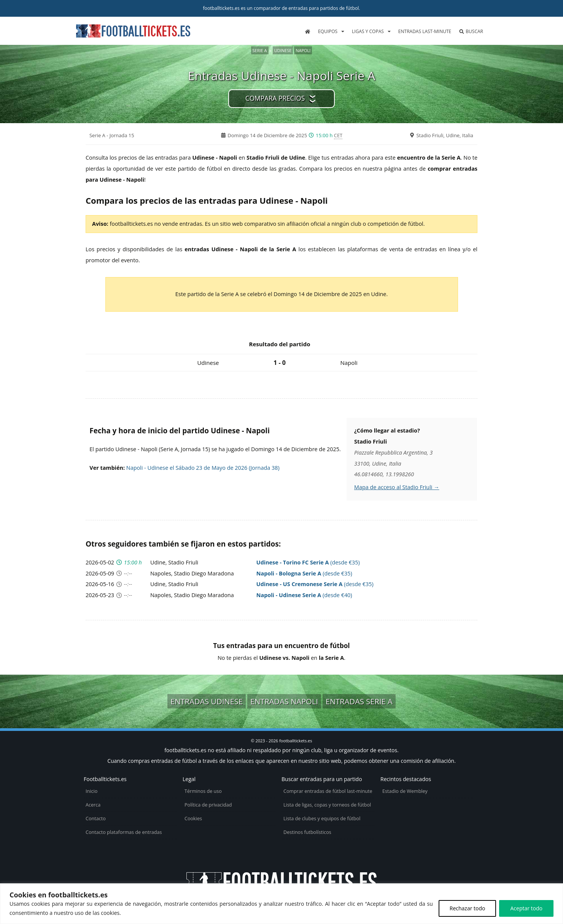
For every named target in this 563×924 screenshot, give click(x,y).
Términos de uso (203, 791)
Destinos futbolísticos (307, 832)
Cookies (193, 819)
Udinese (283, 50)
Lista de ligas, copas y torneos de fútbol (327, 805)
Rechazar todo (468, 908)
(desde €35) (308, 562)
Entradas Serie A (359, 701)
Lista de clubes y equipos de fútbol (322, 819)
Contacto (96, 819)
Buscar (471, 31)
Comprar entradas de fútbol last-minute (328, 791)
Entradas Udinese (207, 701)
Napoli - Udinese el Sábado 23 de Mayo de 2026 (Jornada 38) (203, 468)
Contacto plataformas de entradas (124, 832)
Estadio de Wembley (405, 791)
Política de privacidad (208, 805)
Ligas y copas (368, 31)
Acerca (93, 805)
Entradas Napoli (284, 701)
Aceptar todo (526, 908)
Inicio (91, 791)
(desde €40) (304, 595)
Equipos (328, 31)
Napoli (303, 50)
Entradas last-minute (425, 31)
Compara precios (275, 98)
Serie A (260, 50)
